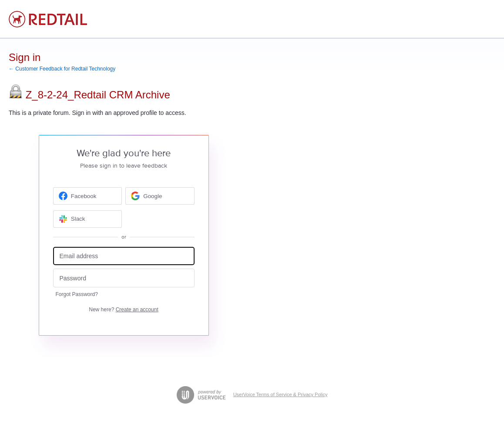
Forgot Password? (77, 294)
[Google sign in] (160, 196)
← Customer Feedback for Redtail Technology (62, 69)
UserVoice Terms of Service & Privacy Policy (281, 394)
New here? (123, 310)
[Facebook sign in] (88, 196)
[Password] (124, 278)
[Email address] (124, 256)
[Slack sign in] (88, 219)
